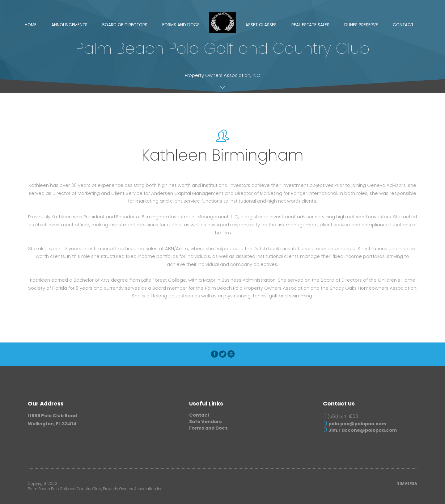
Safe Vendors (206, 422)
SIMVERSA (407, 484)
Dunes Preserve (361, 25)
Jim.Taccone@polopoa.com (360, 430)
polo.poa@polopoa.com (355, 424)
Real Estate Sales (310, 25)
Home (31, 25)
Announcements (69, 25)
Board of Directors (125, 25)
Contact (403, 25)
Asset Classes (261, 25)
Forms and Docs (181, 25)
